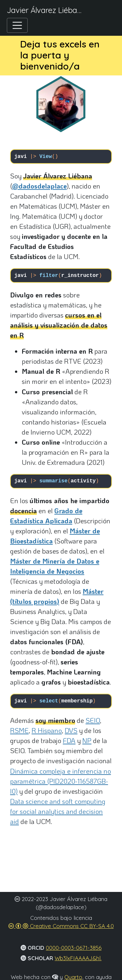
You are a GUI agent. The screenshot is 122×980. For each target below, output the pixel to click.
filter (49, 276)
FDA (69, 740)
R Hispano (47, 730)
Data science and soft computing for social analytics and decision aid (58, 811)
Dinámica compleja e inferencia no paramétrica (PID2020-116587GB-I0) (61, 781)
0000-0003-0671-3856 (74, 948)
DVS (71, 730)
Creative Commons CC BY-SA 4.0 (61, 926)
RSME (19, 730)
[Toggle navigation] (17, 26)
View (46, 157)
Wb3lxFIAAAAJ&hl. (78, 958)
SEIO (93, 720)
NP (87, 740)
